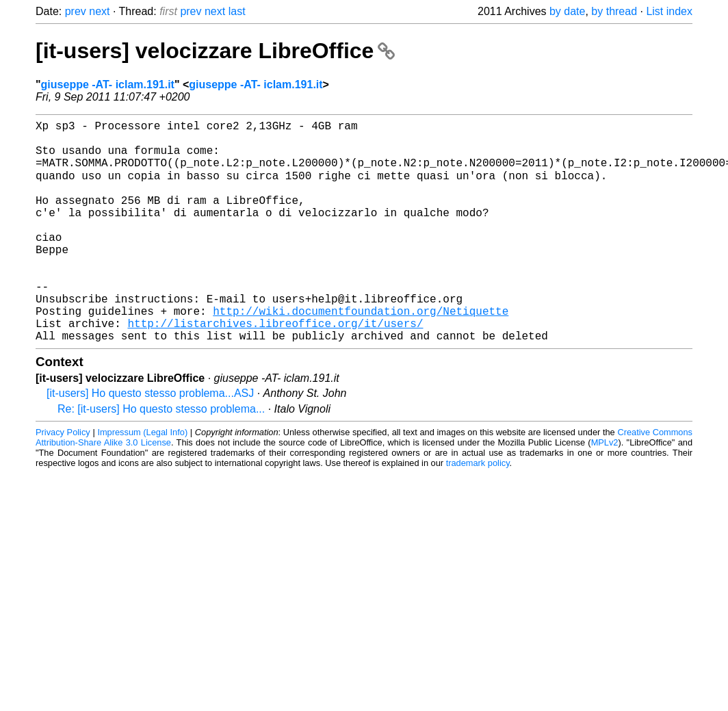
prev (76, 11)
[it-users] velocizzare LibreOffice (215, 51)
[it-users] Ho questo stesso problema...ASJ (150, 442)
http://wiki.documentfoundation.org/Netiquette (361, 354)
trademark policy (478, 512)
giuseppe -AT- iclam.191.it (108, 85)
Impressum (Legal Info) (142, 481)
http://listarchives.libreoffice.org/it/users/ (275, 369)
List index (669, 11)
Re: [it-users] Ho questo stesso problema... (161, 457)
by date (567, 11)
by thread (614, 11)
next (99, 11)
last (237, 11)
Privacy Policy (63, 481)
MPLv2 (605, 491)
